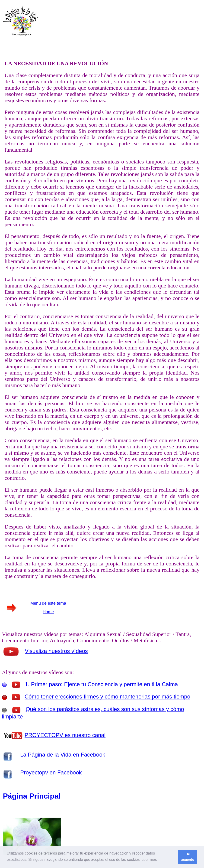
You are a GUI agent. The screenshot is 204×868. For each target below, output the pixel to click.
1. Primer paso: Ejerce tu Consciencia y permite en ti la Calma (101, 684)
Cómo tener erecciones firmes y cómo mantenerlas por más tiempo (107, 697)
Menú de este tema (48, 603)
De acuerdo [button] (188, 857)
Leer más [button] (149, 860)
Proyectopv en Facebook (51, 772)
